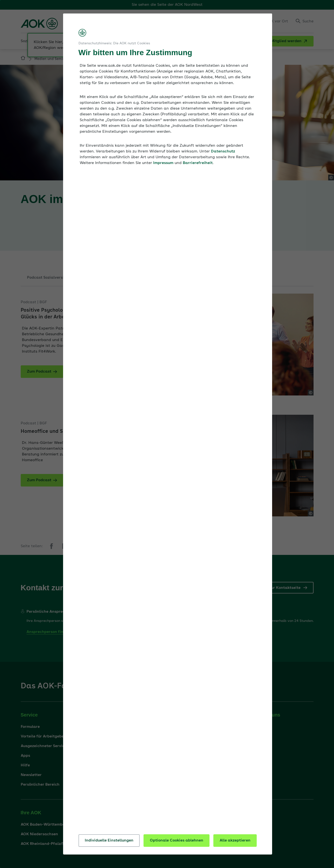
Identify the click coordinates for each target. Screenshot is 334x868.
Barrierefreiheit (198, 163)
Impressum (163, 163)
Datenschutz (223, 151)
